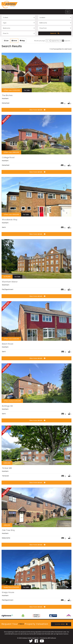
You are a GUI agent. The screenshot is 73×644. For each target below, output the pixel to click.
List (6, 41)
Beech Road (8, 344)
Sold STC (67, 41)
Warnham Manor (10, 282)
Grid (14, 41)
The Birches (7, 95)
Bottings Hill (7, 406)
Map (22, 41)
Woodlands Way (10, 220)
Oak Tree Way (8, 530)
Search (55, 33)
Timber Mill (7, 468)
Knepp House (8, 592)
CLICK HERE (61, 624)
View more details (36, 110)
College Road (8, 157)
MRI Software (52, 638)
